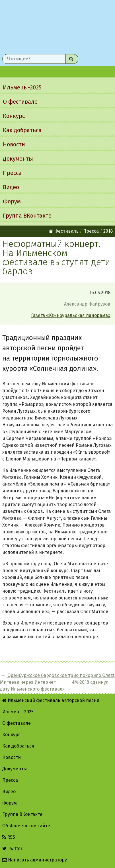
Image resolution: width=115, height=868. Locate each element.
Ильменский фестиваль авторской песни (57, 26)
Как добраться (22, 130)
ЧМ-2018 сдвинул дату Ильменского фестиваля (54, 686)
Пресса (12, 173)
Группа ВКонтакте (27, 216)
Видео (11, 187)
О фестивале (20, 102)
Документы (18, 159)
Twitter (12, 848)
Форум (12, 201)
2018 (108, 231)
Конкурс (14, 116)
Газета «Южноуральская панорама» (71, 315)
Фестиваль (64, 231)
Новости (14, 144)
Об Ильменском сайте (26, 826)
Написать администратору (35, 860)
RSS (9, 837)
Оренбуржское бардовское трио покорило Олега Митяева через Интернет (57, 679)
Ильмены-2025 (22, 87)
